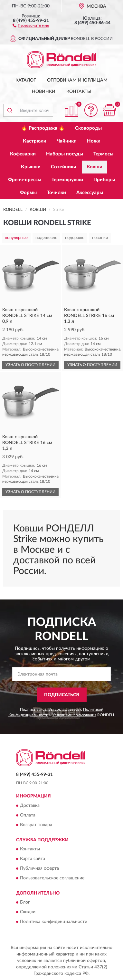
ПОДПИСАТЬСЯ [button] (62, 695)
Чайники (67, 141)
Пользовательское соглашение (52, 878)
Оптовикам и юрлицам (77, 80)
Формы (28, 193)
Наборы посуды (65, 154)
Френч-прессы (25, 180)
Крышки (31, 167)
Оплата (28, 815)
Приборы (104, 180)
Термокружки (67, 180)
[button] (31, 25)
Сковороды (88, 128)
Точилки (57, 193)
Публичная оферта (39, 868)
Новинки (44, 92)
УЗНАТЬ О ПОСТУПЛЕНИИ (30, 365)
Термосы (103, 154)
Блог (25, 903)
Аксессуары (90, 193)
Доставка (30, 806)
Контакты (79, 92)
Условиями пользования (74, 715)
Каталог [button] (26, 80)
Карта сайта (33, 859)
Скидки (28, 912)
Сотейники (64, 167)
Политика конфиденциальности (54, 922)
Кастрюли (35, 141)
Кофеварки (23, 154)
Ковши (95, 167)
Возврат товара (36, 825)
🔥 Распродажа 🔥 (43, 128)
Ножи (94, 141)
